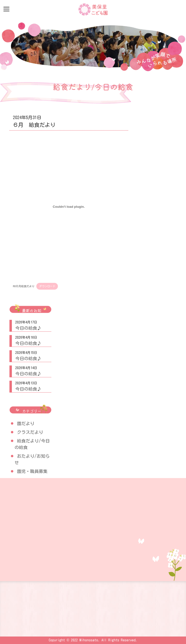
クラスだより (30, 432)
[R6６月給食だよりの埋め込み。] (69, 207)
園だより (26, 423)
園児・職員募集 (32, 471)
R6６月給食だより (24, 286)
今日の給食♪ (28, 328)
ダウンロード (47, 286)
